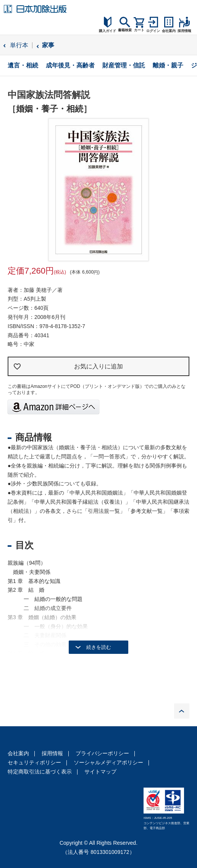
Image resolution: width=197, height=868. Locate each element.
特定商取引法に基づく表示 (40, 772)
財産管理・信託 (124, 65)
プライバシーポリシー (102, 753)
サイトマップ (100, 772)
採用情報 (52, 753)
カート (139, 30)
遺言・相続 (23, 65)
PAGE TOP (182, 711)
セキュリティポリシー (34, 762)
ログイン (153, 31)
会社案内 (18, 753)
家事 (48, 45)
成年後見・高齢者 (70, 65)
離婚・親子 (168, 65)
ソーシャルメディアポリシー (108, 762)
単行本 (19, 45)
